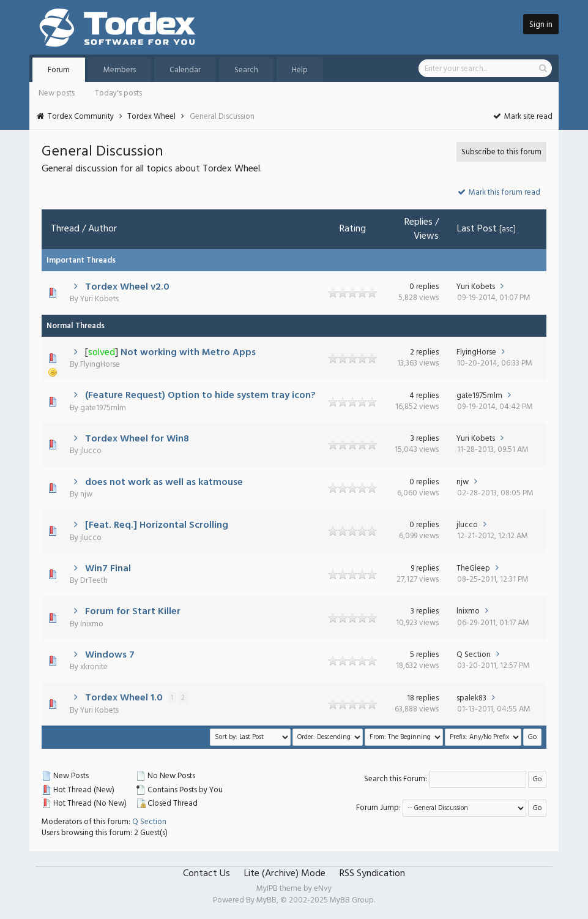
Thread (65, 229)
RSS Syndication (372, 874)
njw (86, 494)
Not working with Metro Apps (188, 353)
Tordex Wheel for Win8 (137, 439)
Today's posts (118, 93)
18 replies (423, 698)
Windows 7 (110, 655)
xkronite (94, 667)
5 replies (424, 655)
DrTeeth (94, 581)
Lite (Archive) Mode (285, 874)
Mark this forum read (498, 193)
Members (120, 70)
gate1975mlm (103, 408)
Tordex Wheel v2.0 (127, 287)
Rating (353, 229)
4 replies (424, 396)
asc (508, 229)
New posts (57, 93)
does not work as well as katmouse (164, 482)
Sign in (541, 25)
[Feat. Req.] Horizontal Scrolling (157, 525)
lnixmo (92, 624)
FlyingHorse (100, 365)
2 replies (424, 352)
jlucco (91, 451)
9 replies (425, 568)
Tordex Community (81, 117)
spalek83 (471, 698)
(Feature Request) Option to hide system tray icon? (200, 396)
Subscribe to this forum (501, 152)
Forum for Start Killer (133, 612)
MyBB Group (352, 900)
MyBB (266, 900)
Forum (59, 70)
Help (300, 70)
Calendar (185, 70)
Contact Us (207, 874)
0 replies (424, 287)
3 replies (425, 439)
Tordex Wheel (151, 117)
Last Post (477, 229)
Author (102, 229)
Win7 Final (108, 569)
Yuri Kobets (99, 299)
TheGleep (473, 568)
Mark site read (522, 117)
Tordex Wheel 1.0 (124, 698)
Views (426, 236)
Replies (419, 222)
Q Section (474, 655)
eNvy (323, 889)
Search (246, 70)
